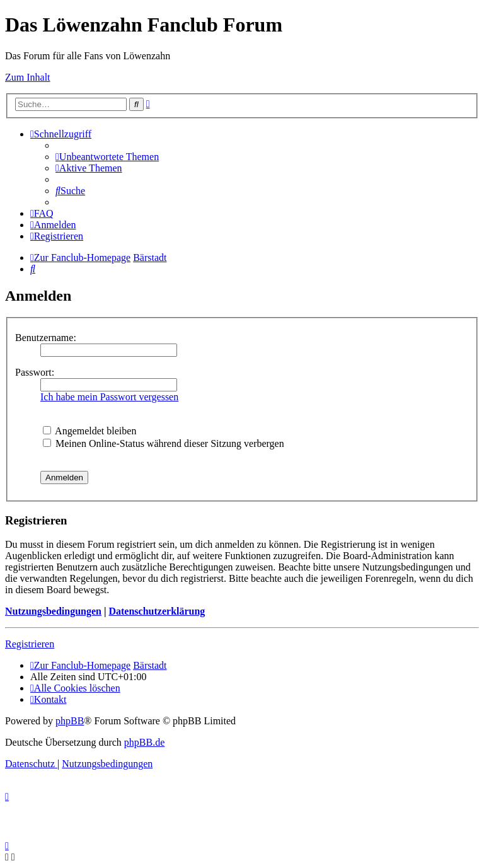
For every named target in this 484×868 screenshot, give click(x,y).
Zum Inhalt (28, 77)
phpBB (70, 721)
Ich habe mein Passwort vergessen (109, 397)
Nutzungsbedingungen (53, 611)
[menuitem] (107, 157)
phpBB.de (144, 742)
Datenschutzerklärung (157, 611)
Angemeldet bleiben (89, 431)
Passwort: (35, 372)
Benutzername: (46, 338)
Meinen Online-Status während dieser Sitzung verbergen (164, 443)
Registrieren (30, 644)
